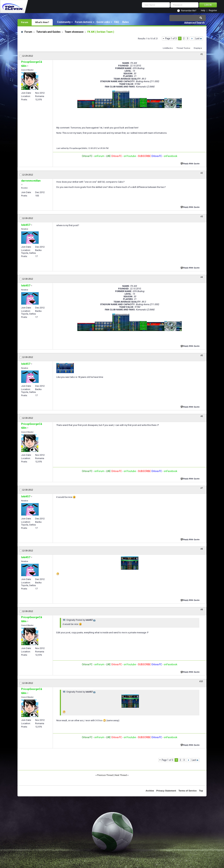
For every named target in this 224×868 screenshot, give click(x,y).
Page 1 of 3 (171, 38)
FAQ (117, 22)
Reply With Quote (190, 163)
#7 (202, 488)
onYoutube (130, 156)
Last (199, 38)
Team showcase (74, 32)
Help (203, 11)
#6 (202, 416)
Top (201, 791)
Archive (150, 791)
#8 (202, 549)
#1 (202, 54)
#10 (201, 681)
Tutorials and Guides (48, 32)
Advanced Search (194, 23)
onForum (99, 156)
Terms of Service (188, 791)
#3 (202, 217)
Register (213, 11)
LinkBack (167, 48)
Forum (25, 22)
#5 (202, 355)
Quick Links (103, 22)
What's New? (42, 22)
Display (197, 48)
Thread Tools (183, 48)
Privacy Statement (166, 791)
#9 (202, 610)
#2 (202, 173)
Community (64, 22)
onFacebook (171, 156)
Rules (126, 22)
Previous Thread (105, 775)
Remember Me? (189, 11)
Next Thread (121, 775)
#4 (202, 277)
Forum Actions (83, 22)
